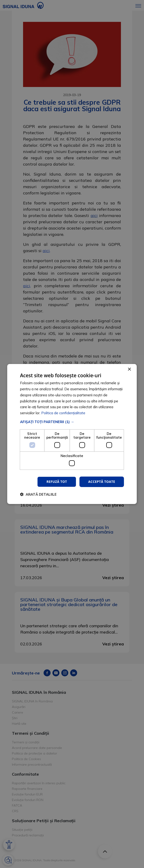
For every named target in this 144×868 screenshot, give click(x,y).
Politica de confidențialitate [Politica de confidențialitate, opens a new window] (63, 413)
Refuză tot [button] (57, 482)
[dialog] (72, 434)
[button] (72, 422)
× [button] (129, 369)
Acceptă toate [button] (102, 482)
